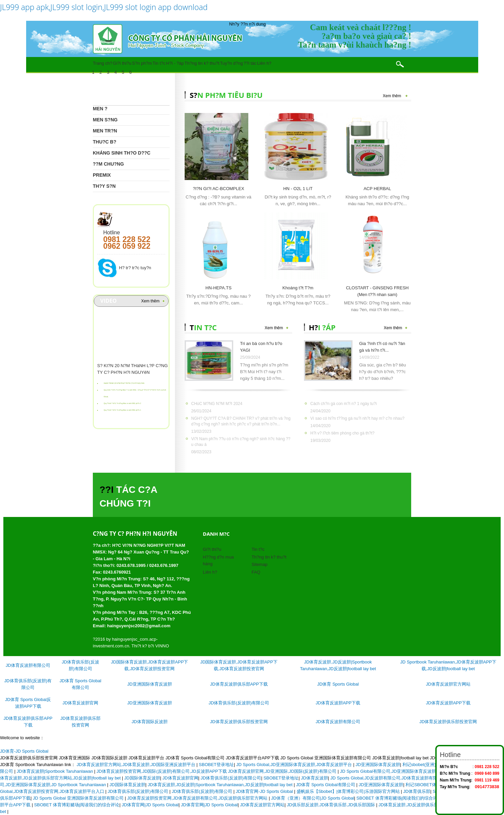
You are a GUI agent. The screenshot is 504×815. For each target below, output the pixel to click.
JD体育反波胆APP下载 (338, 703)
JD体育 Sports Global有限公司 (326, 785)
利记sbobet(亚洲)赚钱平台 (428, 765)
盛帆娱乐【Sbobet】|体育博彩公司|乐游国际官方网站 (349, 791)
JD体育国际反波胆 (150, 722)
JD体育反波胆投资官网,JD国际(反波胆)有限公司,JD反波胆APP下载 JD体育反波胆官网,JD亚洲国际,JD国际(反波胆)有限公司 (217, 771)
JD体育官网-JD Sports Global (265, 791)
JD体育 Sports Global (338, 684)
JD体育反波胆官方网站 (448, 684)
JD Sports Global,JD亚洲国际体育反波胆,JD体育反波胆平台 (295, 765)
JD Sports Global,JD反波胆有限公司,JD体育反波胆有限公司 (389, 778)
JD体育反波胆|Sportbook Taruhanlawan (55, 771)
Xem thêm (150, 301)
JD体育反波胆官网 (81, 703)
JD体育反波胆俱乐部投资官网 (239, 722)
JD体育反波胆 (314, 778)
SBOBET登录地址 (216, 765)
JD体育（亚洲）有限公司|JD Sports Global (313, 798)
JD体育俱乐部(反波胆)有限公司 (239, 703)
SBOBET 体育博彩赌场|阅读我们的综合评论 (399, 798)
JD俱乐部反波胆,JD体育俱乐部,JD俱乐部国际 (332, 805)
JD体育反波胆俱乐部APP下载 (239, 684)
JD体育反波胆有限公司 (28, 665)
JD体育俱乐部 (417, 791)
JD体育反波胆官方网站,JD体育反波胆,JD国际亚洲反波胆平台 (137, 765)
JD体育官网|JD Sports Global (150, 805)
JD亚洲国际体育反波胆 (150, 684)
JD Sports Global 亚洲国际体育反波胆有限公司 (79, 798)
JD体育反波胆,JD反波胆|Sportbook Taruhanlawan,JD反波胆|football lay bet (221, 785)
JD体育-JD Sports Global (24, 751)
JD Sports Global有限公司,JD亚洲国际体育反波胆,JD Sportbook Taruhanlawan (416, 771)
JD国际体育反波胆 (142, 778)
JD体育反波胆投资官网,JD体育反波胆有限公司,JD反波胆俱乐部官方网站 (198, 798)
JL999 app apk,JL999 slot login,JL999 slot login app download (104, 7)
